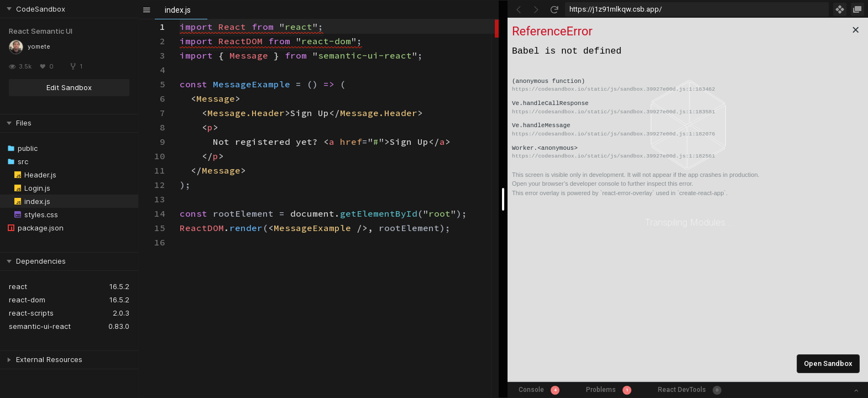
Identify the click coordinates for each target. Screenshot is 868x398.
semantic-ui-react (40, 326)
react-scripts (31, 313)
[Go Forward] (536, 9)
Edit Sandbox (69, 87)
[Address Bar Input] (697, 9)
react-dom (27, 300)
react (18, 286)
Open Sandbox (828, 363)
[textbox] (180, 20)
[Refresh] (554, 9)
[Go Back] (519, 9)
